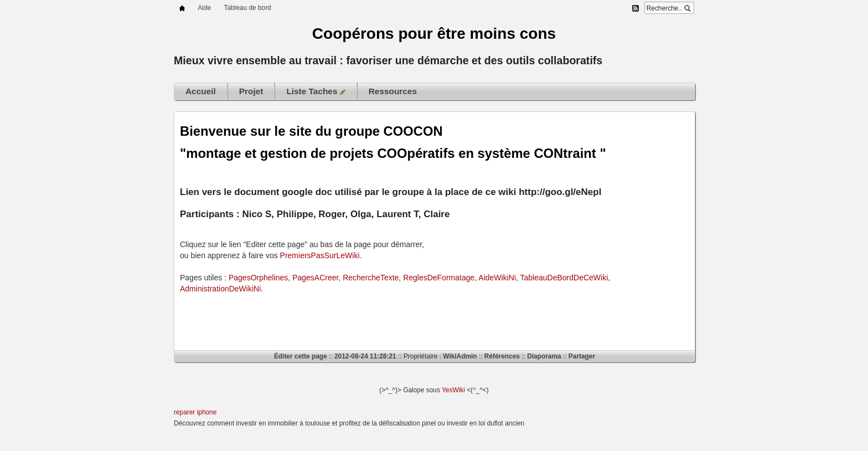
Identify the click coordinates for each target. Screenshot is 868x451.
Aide (204, 8)
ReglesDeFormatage (439, 278)
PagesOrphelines (258, 278)
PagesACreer (315, 278)
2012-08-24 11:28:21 (365, 356)
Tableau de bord (247, 8)
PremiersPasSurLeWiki (320, 255)
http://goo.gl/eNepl (560, 192)
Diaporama (544, 356)
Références (502, 356)
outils (520, 60)
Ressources (393, 91)
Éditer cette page (301, 356)
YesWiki (453, 390)
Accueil (201, 91)
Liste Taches (316, 91)
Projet (251, 91)
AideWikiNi (497, 278)
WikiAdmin (460, 356)
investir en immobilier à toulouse (283, 423)
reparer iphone (195, 412)
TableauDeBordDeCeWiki (564, 278)
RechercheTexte (371, 278)
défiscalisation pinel (407, 423)
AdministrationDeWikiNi (220, 289)
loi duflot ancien (502, 423)
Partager (582, 356)
